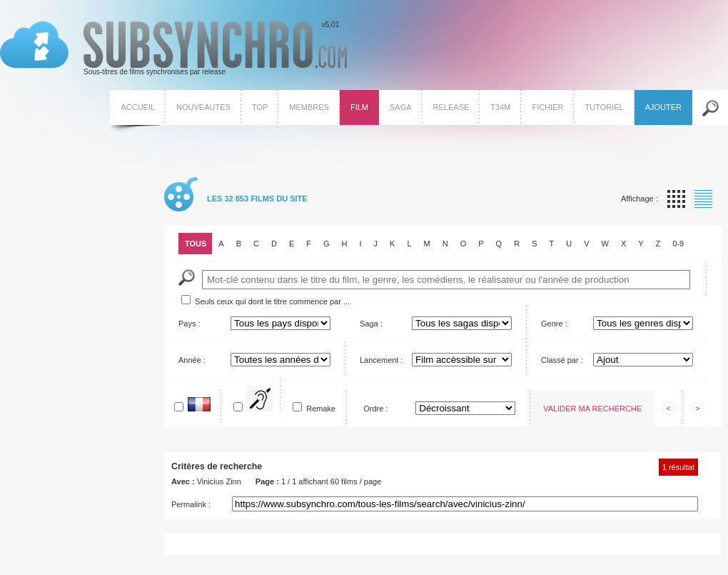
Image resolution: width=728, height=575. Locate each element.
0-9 (678, 244)
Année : (192, 360)
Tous (196, 244)
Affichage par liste (703, 199)
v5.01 (173, 49)
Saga (401, 107)
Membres (309, 107)
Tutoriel (604, 107)
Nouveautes (203, 107)
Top (260, 107)
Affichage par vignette (676, 199)
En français (213, 407)
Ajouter (663, 107)
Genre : (554, 324)
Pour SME (272, 402)
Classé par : (562, 360)
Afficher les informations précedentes (669, 409)
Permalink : (191, 504)
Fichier (547, 107)
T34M (500, 107)
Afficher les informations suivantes (697, 409)
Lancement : (381, 360)
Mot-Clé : (187, 277)
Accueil (138, 107)
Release (451, 107)
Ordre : (375, 409)
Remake (321, 409)
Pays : (189, 324)
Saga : (371, 324)
